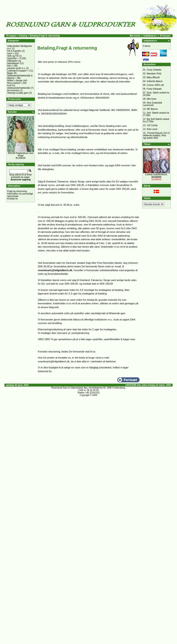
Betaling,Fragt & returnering (45, 36)
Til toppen (11, 36)
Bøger (10, 73)
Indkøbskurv (150, 36)
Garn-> (11, 53)
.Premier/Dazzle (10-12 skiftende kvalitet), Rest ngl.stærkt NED (156, 135)
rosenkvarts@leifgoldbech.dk (55, 270)
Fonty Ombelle (154, 70)
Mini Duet (151, 99)
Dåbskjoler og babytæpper (14, 62)
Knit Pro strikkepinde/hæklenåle (19, 87)
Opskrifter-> (13, 58)
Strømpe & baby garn (18, 93)
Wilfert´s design (15, 81)
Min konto (135, 36)
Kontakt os (12, 199)
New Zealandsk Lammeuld (153, 104)
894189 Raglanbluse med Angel (21, 154)
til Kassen (165, 36)
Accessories (13, 90)
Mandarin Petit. (154, 74)
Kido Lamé (152, 129)
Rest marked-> (15, 83)
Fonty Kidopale (154, 89)
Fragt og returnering (17, 191)
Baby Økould (153, 77)
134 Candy (152, 125)
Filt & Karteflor (14, 51)
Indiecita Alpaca (155, 81)
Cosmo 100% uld (155, 85)
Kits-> (10, 66)
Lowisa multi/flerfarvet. (156, 174)
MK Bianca (152, 109)
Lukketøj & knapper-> (18, 71)
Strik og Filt (13, 56)
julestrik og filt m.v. (16, 68)
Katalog (23, 36)
